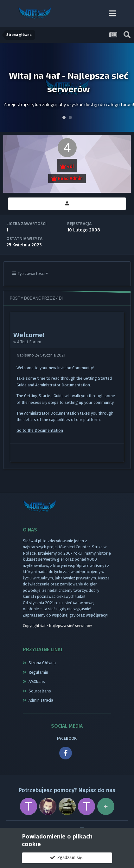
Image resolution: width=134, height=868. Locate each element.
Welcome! (29, 335)
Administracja (41, 700)
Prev (8, 87)
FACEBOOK (67, 738)
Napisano (41, 355)
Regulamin (38, 672)
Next (126, 87)
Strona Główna (42, 663)
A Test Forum (29, 342)
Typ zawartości (30, 274)
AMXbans (37, 681)
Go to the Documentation (40, 430)
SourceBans (40, 691)
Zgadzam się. (67, 858)
